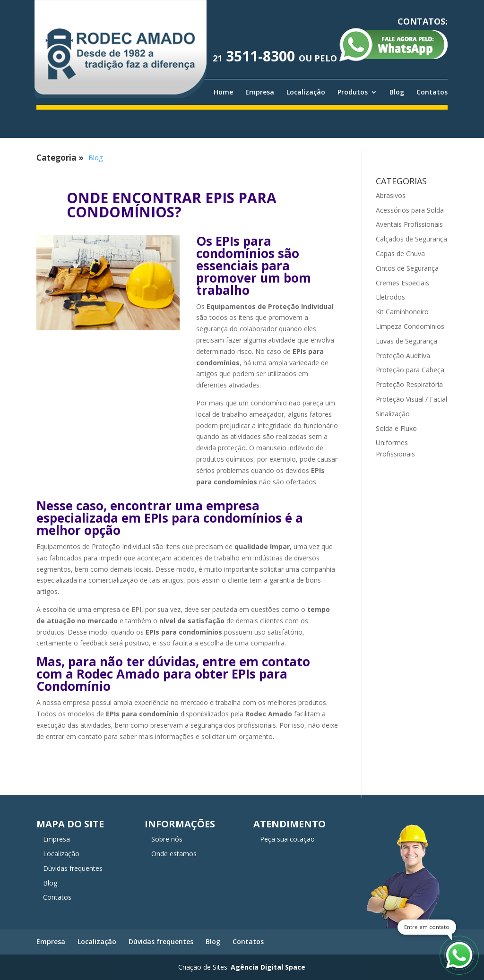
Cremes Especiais (402, 283)
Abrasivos (391, 195)
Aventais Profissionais (409, 224)
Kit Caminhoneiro (402, 312)
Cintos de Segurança (407, 268)
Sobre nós (167, 839)
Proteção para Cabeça (410, 370)
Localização (306, 92)
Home (223, 92)
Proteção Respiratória (409, 384)
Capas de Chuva (400, 254)
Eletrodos (390, 297)
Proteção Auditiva (403, 356)
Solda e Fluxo (396, 428)
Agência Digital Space (268, 967)
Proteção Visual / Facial (411, 399)
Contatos (432, 92)
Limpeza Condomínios (410, 326)
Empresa (260, 92)
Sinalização (393, 414)
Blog (397, 92)
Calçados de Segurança (411, 239)
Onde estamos (174, 854)
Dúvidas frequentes (73, 868)
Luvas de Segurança (406, 341)
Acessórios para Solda (410, 210)
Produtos (353, 92)
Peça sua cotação (287, 839)
